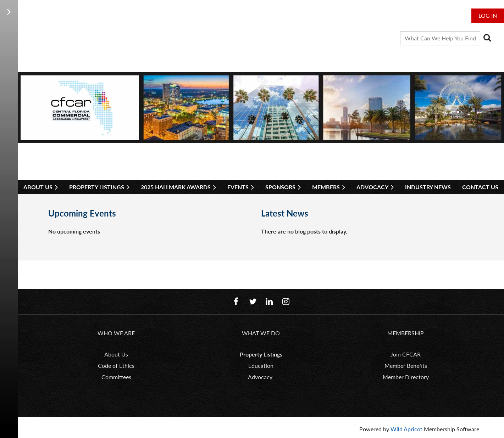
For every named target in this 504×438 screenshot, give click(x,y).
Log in (488, 15)
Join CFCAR (406, 354)
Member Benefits (406, 366)
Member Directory (406, 377)
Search (487, 38)
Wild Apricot (406, 429)
